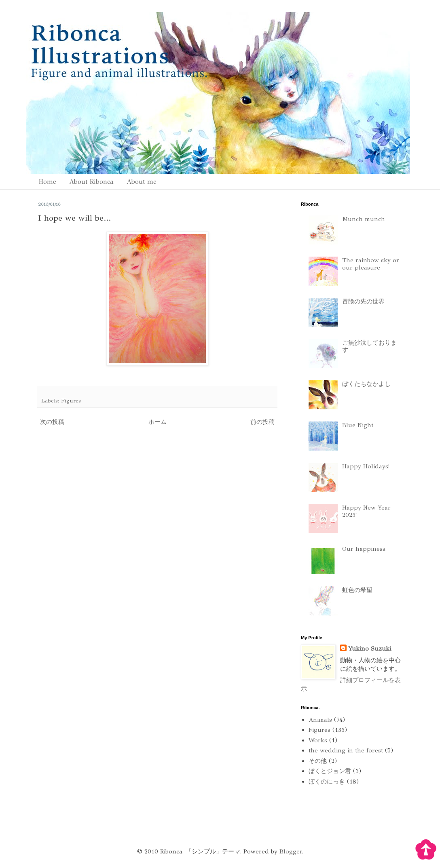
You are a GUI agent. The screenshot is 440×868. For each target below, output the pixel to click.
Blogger (291, 851)
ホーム (158, 422)
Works (318, 740)
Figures (71, 401)
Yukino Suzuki (370, 649)
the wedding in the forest (346, 750)
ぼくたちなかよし (366, 384)
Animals (320, 720)
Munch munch (364, 219)
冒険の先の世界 (363, 301)
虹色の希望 (357, 590)
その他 (318, 761)
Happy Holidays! (366, 466)
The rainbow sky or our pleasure (371, 264)
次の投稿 (52, 422)
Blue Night (358, 425)
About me (142, 182)
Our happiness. (364, 549)
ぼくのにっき (327, 782)
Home (47, 182)
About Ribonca (91, 182)
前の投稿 (262, 422)
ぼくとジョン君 (330, 771)
